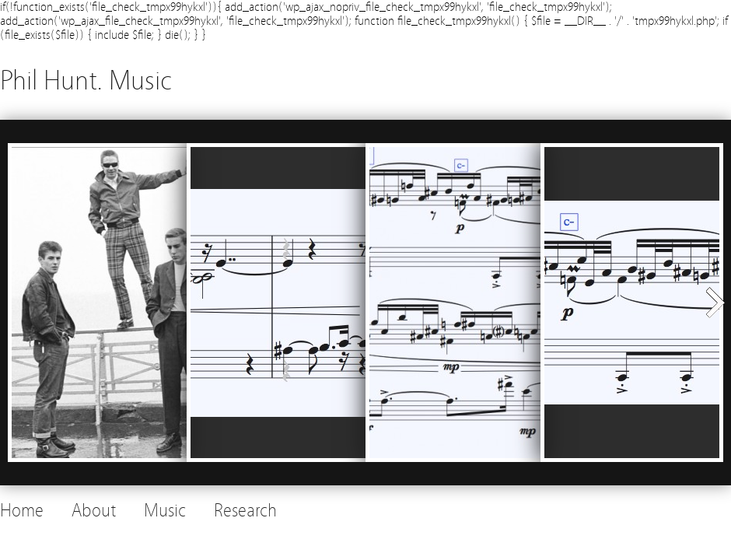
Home (22, 511)
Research (245, 511)
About (94, 511)
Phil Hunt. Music (86, 80)
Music (165, 511)
